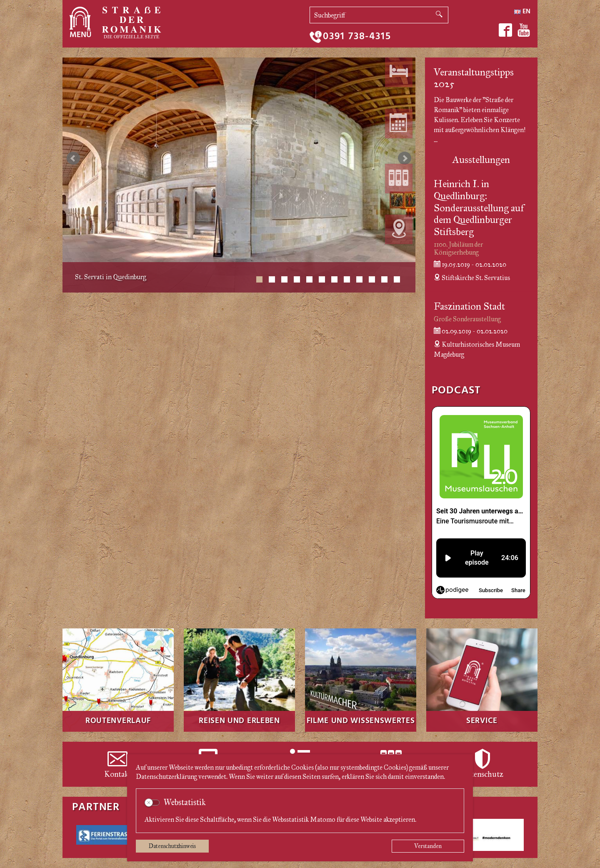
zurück (73, 158)
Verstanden (428, 846)
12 (397, 279)
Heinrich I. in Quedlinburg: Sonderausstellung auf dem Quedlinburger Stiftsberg (479, 208)
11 (384, 279)
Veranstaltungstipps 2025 (474, 78)
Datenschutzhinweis (172, 846)
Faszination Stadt (469, 306)
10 (372, 279)
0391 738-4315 (357, 37)
